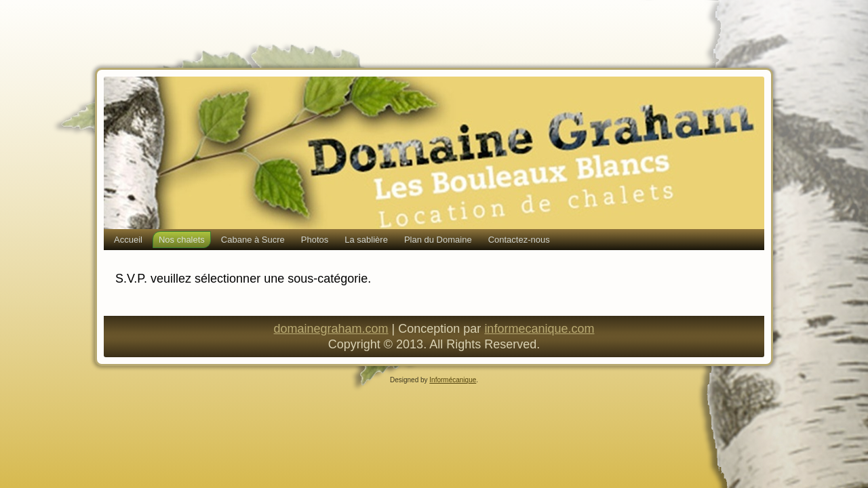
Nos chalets (182, 240)
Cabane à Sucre (253, 240)
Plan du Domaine (438, 240)
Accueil (128, 240)
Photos (315, 240)
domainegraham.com (331, 329)
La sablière (366, 240)
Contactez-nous (519, 240)
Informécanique (453, 380)
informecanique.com (539, 329)
